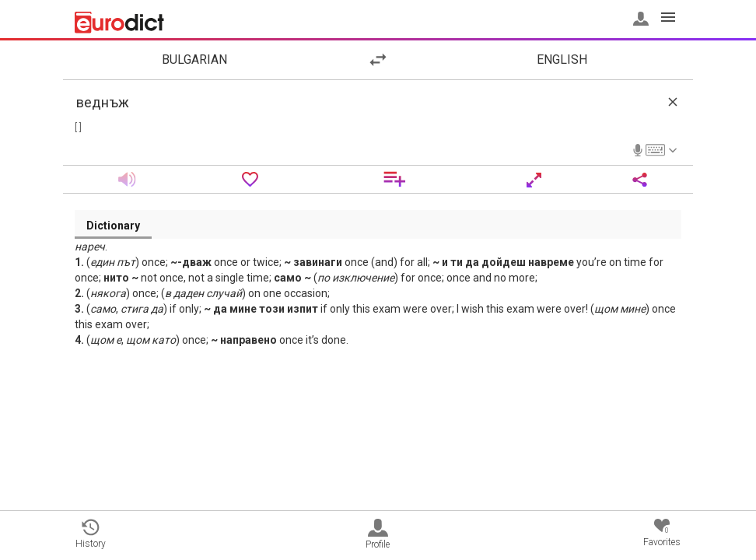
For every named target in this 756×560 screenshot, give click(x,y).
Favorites (662, 533)
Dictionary (113, 226)
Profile (378, 534)
